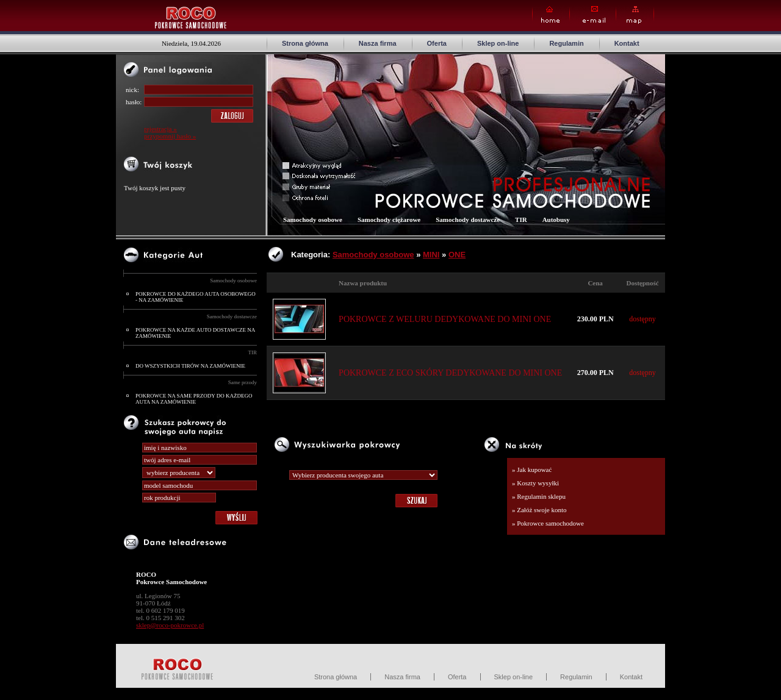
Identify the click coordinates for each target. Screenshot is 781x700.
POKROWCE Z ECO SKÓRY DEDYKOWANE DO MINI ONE (450, 373)
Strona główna (305, 43)
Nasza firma (378, 43)
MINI (431, 255)
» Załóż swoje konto (539, 510)
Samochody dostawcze (232, 316)
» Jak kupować (532, 470)
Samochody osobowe (233, 280)
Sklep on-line (498, 43)
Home (551, 15)
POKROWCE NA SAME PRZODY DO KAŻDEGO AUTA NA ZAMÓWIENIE (194, 399)
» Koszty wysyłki (535, 483)
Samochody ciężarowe (389, 220)
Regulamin (566, 43)
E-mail (593, 15)
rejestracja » (160, 129)
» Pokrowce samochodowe (548, 523)
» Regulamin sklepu (539, 496)
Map (635, 15)
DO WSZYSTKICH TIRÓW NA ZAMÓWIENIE (190, 366)
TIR (253, 352)
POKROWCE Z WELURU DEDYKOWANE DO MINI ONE (445, 319)
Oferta (437, 43)
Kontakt (627, 43)
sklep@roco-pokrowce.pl (170, 625)
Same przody (243, 382)
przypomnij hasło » (170, 136)
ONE (457, 255)
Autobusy (556, 220)
